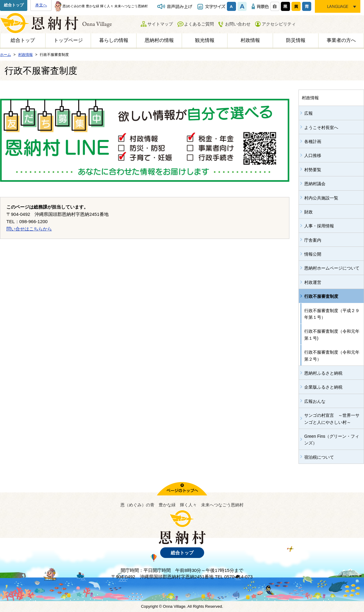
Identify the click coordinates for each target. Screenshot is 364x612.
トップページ (68, 40)
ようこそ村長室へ (321, 127)
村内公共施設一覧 (321, 198)
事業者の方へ (341, 40)
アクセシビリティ (279, 24)
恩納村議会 (315, 184)
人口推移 (313, 155)
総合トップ (14, 5)
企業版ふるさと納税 (323, 387)
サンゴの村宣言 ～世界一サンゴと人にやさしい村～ (332, 419)
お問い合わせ (238, 24)
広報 (308, 113)
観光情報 (205, 40)
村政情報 (250, 40)
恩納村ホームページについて (332, 268)
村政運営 (313, 282)
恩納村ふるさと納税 (323, 373)
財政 (308, 212)
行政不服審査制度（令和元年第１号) (332, 335)
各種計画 (313, 141)
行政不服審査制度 (321, 296)
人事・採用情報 (319, 226)
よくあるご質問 (199, 24)
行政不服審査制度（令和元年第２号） (332, 355)
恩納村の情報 (159, 40)
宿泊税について (319, 457)
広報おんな (315, 401)
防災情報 (296, 40)
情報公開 (313, 254)
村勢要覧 (313, 170)
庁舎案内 (313, 240)
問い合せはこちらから (29, 229)
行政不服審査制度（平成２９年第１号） (332, 314)
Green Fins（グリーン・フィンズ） (332, 440)
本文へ (41, 5)
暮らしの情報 (114, 40)
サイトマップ (160, 24)
